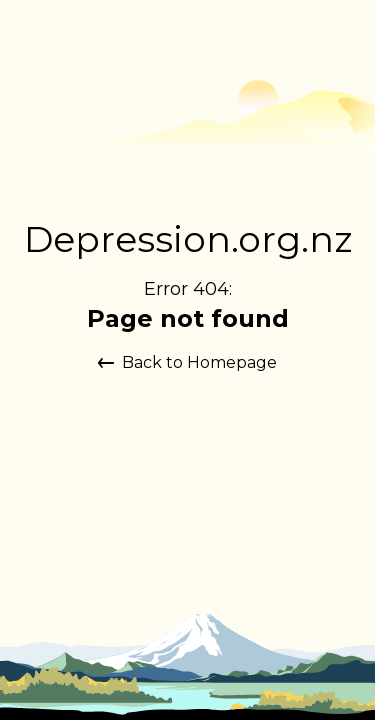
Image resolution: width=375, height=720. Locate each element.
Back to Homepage (187, 362)
